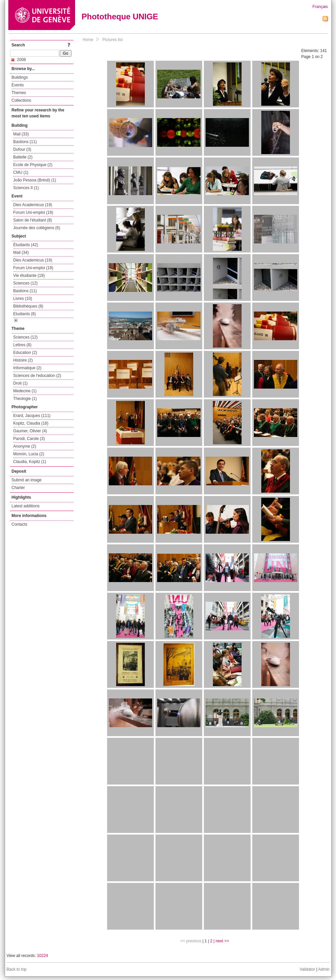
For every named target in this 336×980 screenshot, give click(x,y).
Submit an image (27, 480)
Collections (22, 100)
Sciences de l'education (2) (37, 376)
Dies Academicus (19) (33, 205)
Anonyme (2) (25, 446)
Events (18, 85)
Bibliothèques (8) (28, 306)
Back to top (17, 969)
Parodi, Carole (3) (29, 439)
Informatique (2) (28, 368)
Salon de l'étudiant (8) (33, 220)
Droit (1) (21, 383)
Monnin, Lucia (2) (29, 454)
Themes (19, 93)
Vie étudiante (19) (29, 276)
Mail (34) (21, 253)
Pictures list (113, 40)
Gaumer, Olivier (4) (30, 431)
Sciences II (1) (26, 188)
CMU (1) (21, 172)
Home (88, 40)
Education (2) (25, 353)
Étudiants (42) (26, 245)
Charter (18, 488)
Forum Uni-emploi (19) (33, 212)
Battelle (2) (23, 157)
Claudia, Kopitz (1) (30, 462)
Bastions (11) (25, 142)
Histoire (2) (23, 360)
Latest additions (26, 506)
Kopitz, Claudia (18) (31, 423)
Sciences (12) (26, 283)
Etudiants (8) (25, 314)
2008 (19, 60)
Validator (307, 969)
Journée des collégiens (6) (37, 228)
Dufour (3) (22, 149)
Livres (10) (23, 299)
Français (320, 7)
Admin (324, 969)
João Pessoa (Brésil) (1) (35, 180)
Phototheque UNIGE (120, 17)
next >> (222, 941)
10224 (43, 956)
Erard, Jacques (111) (32, 416)
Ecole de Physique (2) (33, 165)
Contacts (20, 524)
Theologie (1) (25, 399)
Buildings (20, 77)
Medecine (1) (25, 391)
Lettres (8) (23, 345)
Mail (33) (21, 134)
